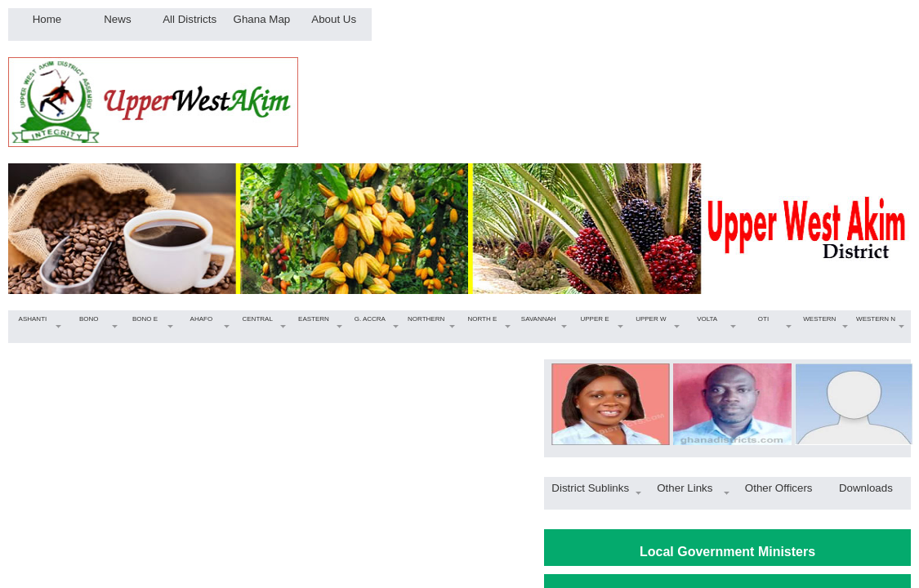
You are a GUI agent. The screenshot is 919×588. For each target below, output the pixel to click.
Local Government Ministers (727, 552)
